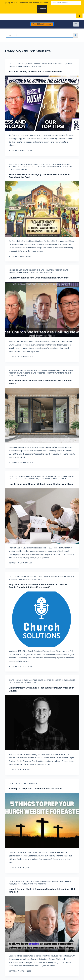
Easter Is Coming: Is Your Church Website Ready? (35, 72)
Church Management (28, 476)
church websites (23, 66)
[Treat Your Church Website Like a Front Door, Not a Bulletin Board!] (42, 415)
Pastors (35, 479)
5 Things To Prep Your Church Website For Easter (35, 789)
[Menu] (76, 24)
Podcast (35, 272)
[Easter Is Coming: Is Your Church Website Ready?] (42, 103)
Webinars (42, 884)
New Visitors (59, 167)
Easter (34, 66)
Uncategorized (45, 272)
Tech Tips (41, 66)
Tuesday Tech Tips (30, 884)
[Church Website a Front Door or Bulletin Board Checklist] (42, 310)
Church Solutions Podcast (54, 64)
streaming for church (18, 579)
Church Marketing (34, 64)
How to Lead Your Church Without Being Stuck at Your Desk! (41, 484)
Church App (14, 476)
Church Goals (32, 164)
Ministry (49, 167)
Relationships (21, 169)
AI (9, 371)
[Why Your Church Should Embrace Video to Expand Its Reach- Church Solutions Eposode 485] (42, 619)
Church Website (23, 167)
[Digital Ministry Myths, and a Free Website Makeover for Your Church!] (42, 723)
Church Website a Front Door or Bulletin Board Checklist (39, 278)
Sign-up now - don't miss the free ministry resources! (26, 3)
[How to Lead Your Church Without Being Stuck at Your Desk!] (42, 516)
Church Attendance (17, 64)
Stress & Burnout (59, 479)
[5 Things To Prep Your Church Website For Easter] (42, 821)
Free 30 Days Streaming (42, 24)
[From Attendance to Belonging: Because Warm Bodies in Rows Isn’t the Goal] (42, 209)
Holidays (33, 783)
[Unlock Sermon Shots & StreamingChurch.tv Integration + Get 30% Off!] (42, 924)
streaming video (35, 579)
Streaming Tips (57, 881)
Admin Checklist (15, 270)
